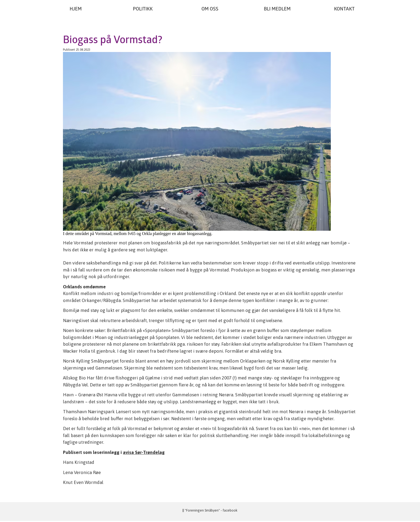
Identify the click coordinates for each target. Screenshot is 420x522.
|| (184, 510)
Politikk (143, 9)
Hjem (76, 9)
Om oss (210, 9)
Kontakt (344, 9)
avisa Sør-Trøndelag (144, 452)
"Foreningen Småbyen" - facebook (211, 510)
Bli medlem (277, 9)
